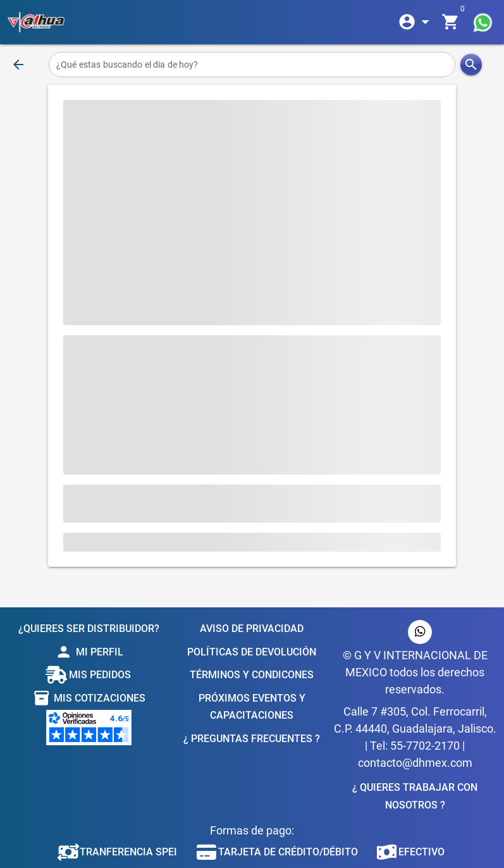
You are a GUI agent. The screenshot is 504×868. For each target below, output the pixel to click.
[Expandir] (416, 22)
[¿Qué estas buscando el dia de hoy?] (252, 65)
